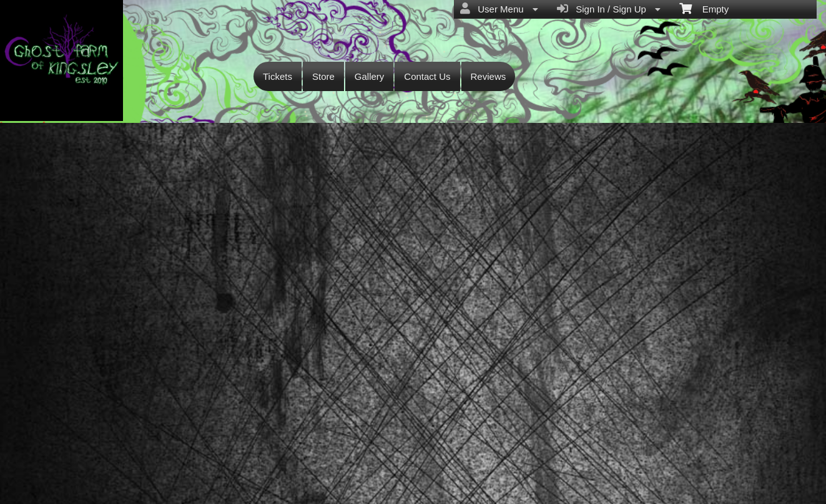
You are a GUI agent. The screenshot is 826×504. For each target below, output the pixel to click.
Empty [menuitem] (704, 8)
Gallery (370, 76)
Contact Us (427, 76)
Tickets (278, 76)
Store (323, 76)
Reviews (489, 76)
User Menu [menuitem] (499, 9)
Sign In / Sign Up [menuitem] (609, 9)
